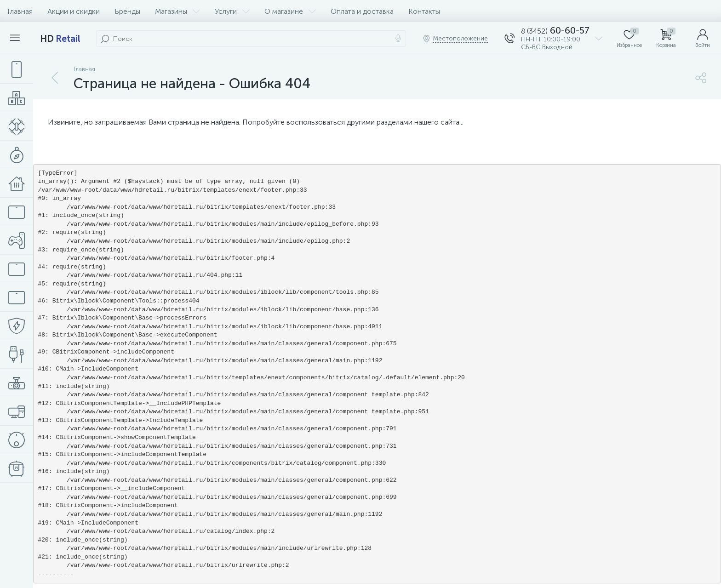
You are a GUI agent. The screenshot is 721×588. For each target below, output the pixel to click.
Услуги (232, 11)
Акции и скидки (74, 11)
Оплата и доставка (362, 11)
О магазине (290, 11)
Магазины (177, 11)
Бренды (127, 11)
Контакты (424, 11)
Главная (20, 11)
